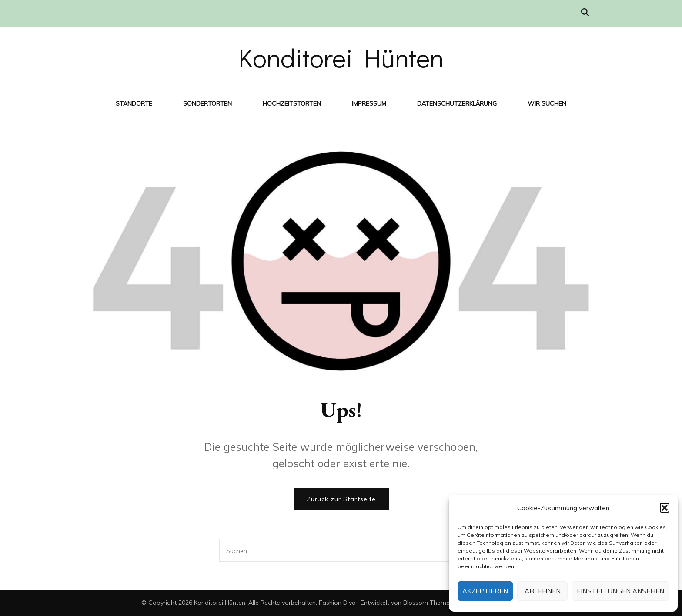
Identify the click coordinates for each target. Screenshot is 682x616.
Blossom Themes (428, 603)
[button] (665, 508)
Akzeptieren (485, 591)
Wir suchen (547, 103)
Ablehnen (543, 591)
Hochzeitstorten (292, 103)
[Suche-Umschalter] (585, 12)
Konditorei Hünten (341, 57)
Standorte (134, 103)
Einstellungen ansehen (620, 591)
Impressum (369, 103)
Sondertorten (207, 103)
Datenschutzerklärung (457, 103)
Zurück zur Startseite (341, 499)
